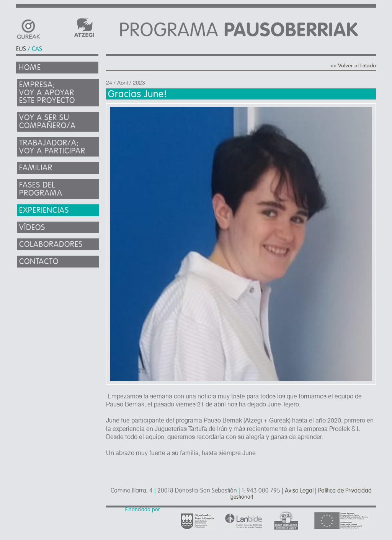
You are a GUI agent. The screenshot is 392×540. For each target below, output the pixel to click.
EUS (21, 49)
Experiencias (44, 210)
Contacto (39, 262)
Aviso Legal (299, 491)
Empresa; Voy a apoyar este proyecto (47, 93)
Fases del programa (41, 189)
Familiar (36, 168)
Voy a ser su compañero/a (47, 122)
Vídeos (32, 228)
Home (30, 68)
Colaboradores (51, 244)
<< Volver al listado (353, 65)
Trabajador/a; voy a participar (52, 147)
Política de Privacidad (345, 491)
